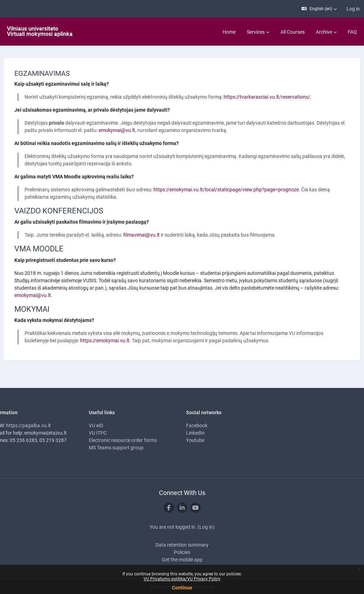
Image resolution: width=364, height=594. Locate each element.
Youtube (196, 440)
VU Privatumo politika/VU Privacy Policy (182, 579)
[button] (319, 9)
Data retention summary (182, 545)
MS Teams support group (123, 448)
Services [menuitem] (256, 32)
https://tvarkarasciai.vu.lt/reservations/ (280, 97)
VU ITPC (104, 433)
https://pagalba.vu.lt (41, 425)
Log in (353, 9)
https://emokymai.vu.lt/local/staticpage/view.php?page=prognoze (239, 190)
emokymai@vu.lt (160, 130)
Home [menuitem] (229, 32)
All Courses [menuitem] (293, 32)
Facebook (197, 425)
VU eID (102, 425)
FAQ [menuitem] (352, 32)
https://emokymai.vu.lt (146, 341)
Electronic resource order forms (129, 440)
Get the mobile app (182, 560)
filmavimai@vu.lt (154, 235)
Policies (182, 552)
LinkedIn (196, 433)
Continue (182, 588)
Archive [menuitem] (324, 32)
